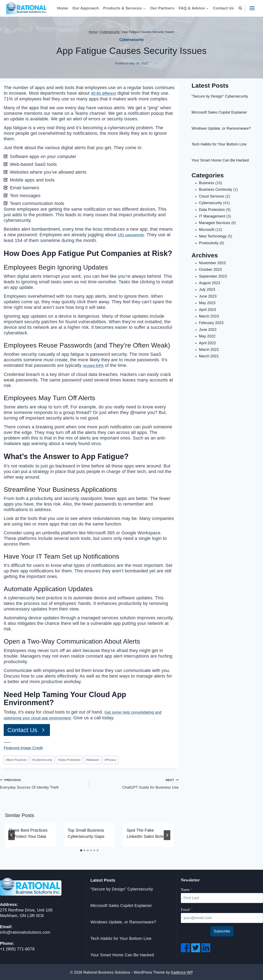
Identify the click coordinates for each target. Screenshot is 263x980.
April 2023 (207, 310)
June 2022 (208, 330)
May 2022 (207, 336)
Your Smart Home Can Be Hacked (220, 160)
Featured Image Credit (27, 747)
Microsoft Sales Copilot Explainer (219, 112)
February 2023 (211, 323)
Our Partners (162, 8)
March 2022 (209, 350)
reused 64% (95, 365)
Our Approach (86, 8)
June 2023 (208, 296)
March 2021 (209, 356)
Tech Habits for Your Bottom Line (219, 144)
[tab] (81, 849)
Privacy (110, 759)
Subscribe (222, 930)
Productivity (209, 243)
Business (206, 183)
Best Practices (16, 759)
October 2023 (210, 270)
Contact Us (223, 8)
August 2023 (209, 283)
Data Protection (69, 759)
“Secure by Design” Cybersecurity (220, 96)
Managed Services (215, 223)
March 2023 (209, 316)
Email (187, 909)
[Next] (167, 834)
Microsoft (207, 230)
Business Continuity (216, 189)
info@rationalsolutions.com (25, 931)
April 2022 (207, 343)
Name (187, 889)
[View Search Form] (241, 8)
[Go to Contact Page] (27, 729)
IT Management (212, 216)
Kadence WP (182, 971)
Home (63, 8)
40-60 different (106, 93)
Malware (92, 759)
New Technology (213, 236)
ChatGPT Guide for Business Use (136, 782)
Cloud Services (212, 196)
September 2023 (213, 276)
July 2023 (207, 289)
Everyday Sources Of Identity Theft (43, 782)
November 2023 (212, 263)
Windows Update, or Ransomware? (221, 128)
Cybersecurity (132, 40)
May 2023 (207, 303)
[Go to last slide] (12, 834)
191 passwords (133, 234)
